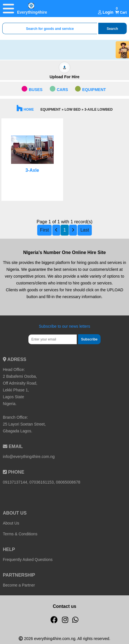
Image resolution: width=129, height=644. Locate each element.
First (44, 230)
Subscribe (89, 339)
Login (106, 12)
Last (85, 230)
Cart (121, 13)
